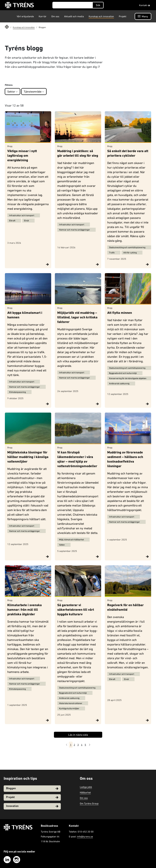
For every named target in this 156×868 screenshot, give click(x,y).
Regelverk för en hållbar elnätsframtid (125, 608)
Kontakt (144, 5)
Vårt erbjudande (25, 16)
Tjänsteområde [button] (34, 92)
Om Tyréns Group (89, 803)
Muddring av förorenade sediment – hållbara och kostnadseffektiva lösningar (125, 459)
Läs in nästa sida (78, 735)
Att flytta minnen (120, 313)
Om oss (55, 16)
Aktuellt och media (74, 16)
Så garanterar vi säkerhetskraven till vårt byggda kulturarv (76, 610)
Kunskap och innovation (101, 16)
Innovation (32, 806)
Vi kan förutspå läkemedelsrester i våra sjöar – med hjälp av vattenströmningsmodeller (77, 459)
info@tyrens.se (85, 836)
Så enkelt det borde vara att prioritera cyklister (128, 154)
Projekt (123, 16)
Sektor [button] (12, 92)
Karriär (43, 16)
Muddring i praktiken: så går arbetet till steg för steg (78, 154)
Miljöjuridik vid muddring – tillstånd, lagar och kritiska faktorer (77, 318)
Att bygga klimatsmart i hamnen (25, 315)
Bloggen (32, 789)
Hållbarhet (85, 792)
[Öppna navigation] (143, 16)
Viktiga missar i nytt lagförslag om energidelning (22, 156)
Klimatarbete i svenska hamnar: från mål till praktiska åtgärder (25, 610)
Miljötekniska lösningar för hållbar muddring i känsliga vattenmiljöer (28, 457)
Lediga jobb (86, 787)
